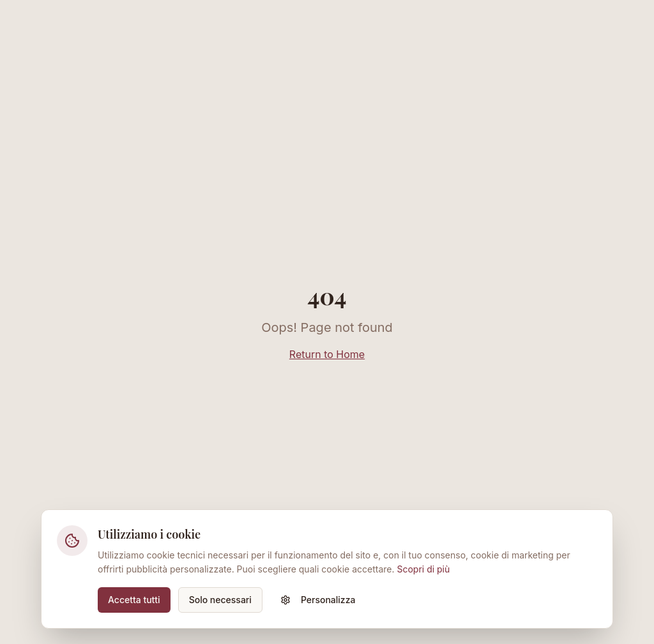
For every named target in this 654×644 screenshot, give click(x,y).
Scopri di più (423, 569)
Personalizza (318, 600)
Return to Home (327, 354)
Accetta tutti (134, 600)
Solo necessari (220, 600)
